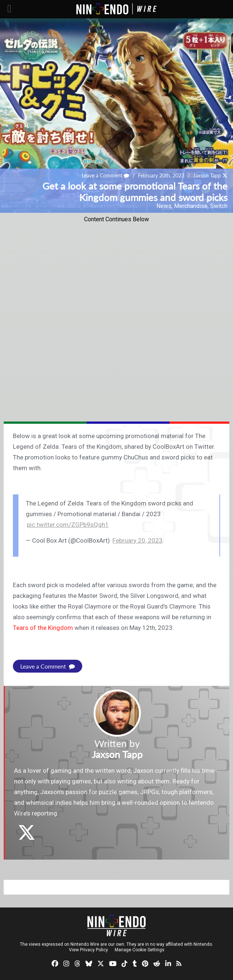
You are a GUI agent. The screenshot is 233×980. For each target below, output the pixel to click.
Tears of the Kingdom (43, 628)
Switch (219, 206)
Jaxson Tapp (207, 175)
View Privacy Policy (88, 950)
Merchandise (191, 206)
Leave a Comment (105, 175)
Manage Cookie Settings (140, 950)
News (164, 206)
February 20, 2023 (138, 540)
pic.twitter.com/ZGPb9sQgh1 (68, 525)
